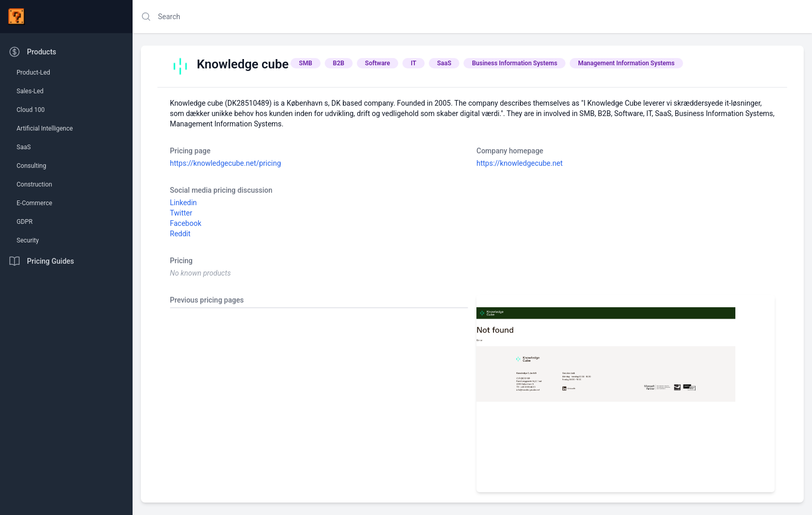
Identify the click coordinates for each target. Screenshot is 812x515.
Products (32, 52)
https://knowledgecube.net (519, 163)
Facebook (186, 223)
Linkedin (183, 203)
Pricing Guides (41, 261)
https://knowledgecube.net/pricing (226, 163)
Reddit (180, 234)
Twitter (181, 213)
